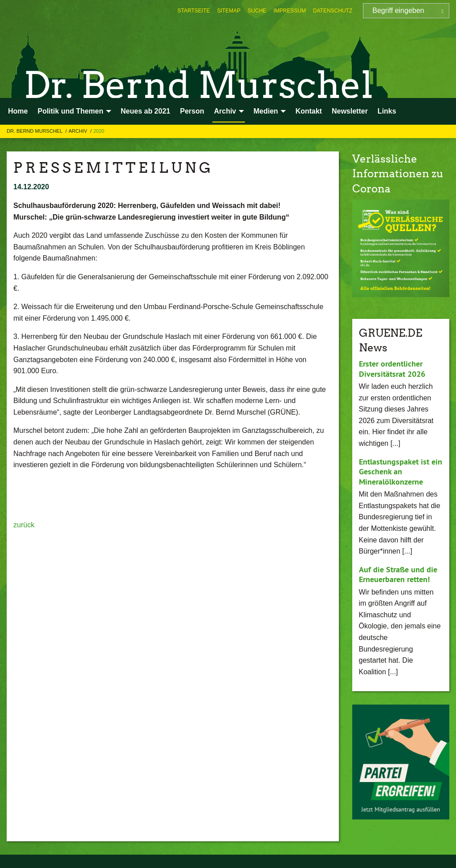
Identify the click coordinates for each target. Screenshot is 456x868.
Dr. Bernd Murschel (35, 131)
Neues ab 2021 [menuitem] (145, 111)
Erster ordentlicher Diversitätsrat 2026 (392, 369)
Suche (257, 11)
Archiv (79, 131)
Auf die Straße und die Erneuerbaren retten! (398, 575)
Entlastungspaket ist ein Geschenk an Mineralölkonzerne (401, 472)
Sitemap (229, 11)
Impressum (290, 11)
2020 (99, 131)
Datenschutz (333, 11)
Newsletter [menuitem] (350, 111)
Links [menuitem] (387, 111)
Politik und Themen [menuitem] (70, 111)
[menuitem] (194, 11)
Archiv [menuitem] (225, 111)
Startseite (194, 11)
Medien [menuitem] (266, 111)
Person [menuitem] (192, 111)
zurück (24, 525)
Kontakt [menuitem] (309, 111)
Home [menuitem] (18, 111)
